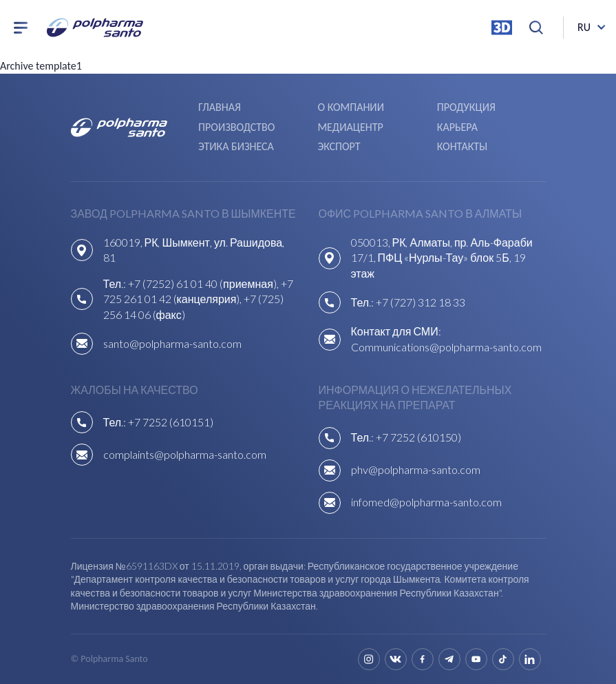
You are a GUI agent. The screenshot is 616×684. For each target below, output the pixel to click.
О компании (350, 107)
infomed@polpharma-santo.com (426, 502)
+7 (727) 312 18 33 (421, 302)
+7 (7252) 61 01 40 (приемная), (204, 283)
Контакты (462, 146)
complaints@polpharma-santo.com (185, 454)
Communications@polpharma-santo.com (446, 347)
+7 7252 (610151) (171, 422)
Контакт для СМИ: (396, 331)
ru (584, 27)
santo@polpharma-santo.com (172, 343)
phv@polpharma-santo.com (416, 469)
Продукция (466, 107)
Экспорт (339, 146)
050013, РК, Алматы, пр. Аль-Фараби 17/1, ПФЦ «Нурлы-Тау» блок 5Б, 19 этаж (442, 258)
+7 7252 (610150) (418, 437)
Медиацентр (350, 127)
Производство (236, 127)
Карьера (457, 127)
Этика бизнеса (236, 146)
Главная (220, 107)
